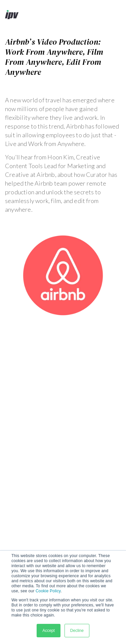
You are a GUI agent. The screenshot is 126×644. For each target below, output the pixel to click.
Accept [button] (49, 631)
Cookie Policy (48, 591)
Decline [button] (77, 631)
